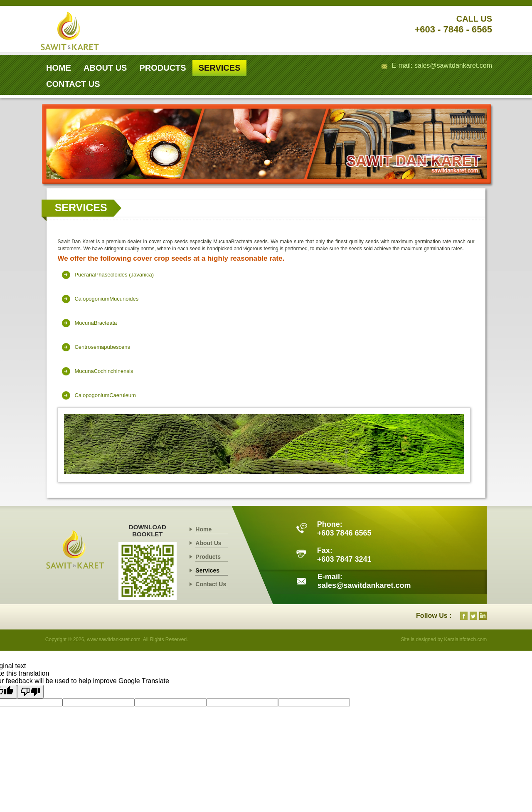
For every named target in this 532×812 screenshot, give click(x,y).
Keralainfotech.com (465, 639)
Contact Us (211, 584)
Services (207, 570)
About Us (208, 543)
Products (208, 557)
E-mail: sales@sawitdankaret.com (442, 65)
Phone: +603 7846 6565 (344, 529)
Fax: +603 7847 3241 (344, 555)
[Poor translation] (30, 692)
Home (203, 529)
